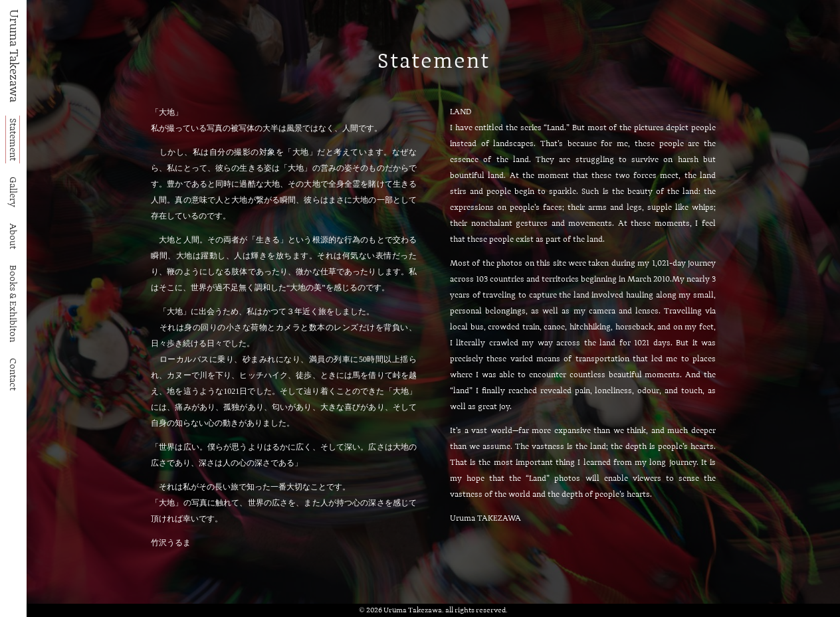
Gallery (13, 192)
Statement (13, 139)
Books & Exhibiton (13, 304)
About (13, 236)
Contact (13, 374)
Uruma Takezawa (13, 56)
